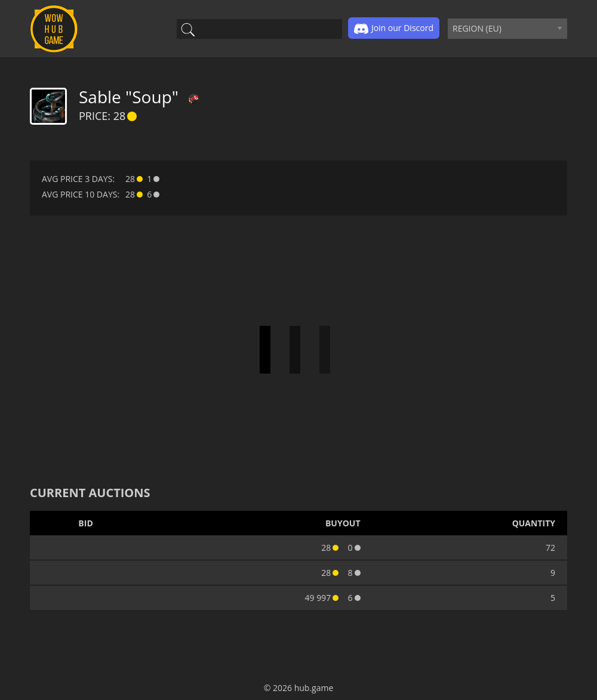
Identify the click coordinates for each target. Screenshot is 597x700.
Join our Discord (394, 29)
